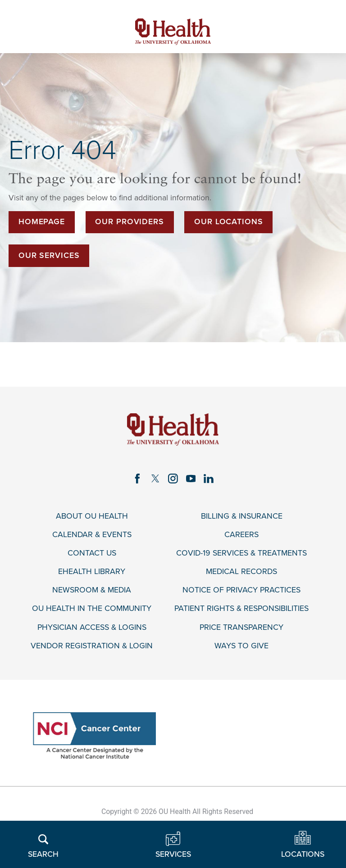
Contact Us (92, 553)
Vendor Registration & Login (92, 646)
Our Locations (229, 222)
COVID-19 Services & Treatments (241, 553)
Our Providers (130, 222)
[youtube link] (191, 479)
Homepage (42, 222)
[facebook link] (137, 479)
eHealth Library (92, 572)
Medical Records (241, 572)
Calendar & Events (92, 535)
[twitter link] (155, 479)
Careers (241, 535)
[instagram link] (173, 479)
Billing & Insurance (242, 516)
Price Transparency (241, 627)
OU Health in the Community (92, 608)
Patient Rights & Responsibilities (241, 608)
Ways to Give (241, 646)
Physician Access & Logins (92, 627)
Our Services (49, 255)
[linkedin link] (209, 479)
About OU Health (92, 516)
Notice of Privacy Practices (241, 590)
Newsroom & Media (92, 590)
